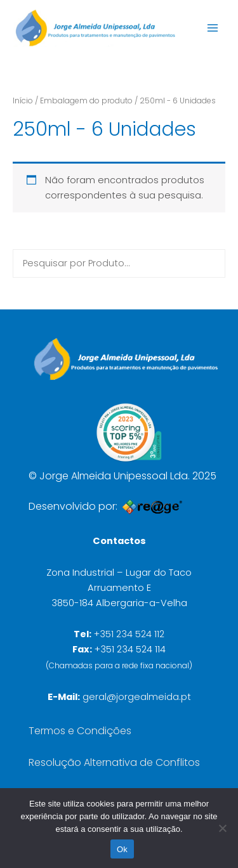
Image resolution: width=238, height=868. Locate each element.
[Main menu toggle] (213, 28)
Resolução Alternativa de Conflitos (114, 762)
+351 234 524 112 (129, 634)
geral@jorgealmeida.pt (137, 697)
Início (23, 100)
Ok (122, 849)
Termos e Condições (80, 731)
